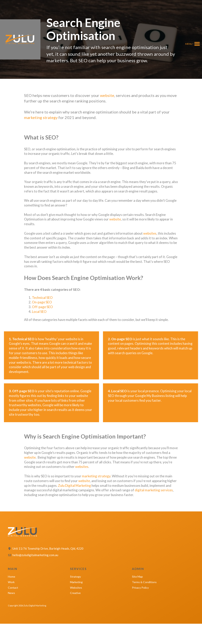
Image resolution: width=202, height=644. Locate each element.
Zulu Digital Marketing (74, 486)
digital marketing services (154, 490)
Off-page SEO (42, 307)
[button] (193, 44)
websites (150, 233)
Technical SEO (42, 298)
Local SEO (39, 312)
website (107, 95)
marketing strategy (41, 117)
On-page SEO (42, 302)
